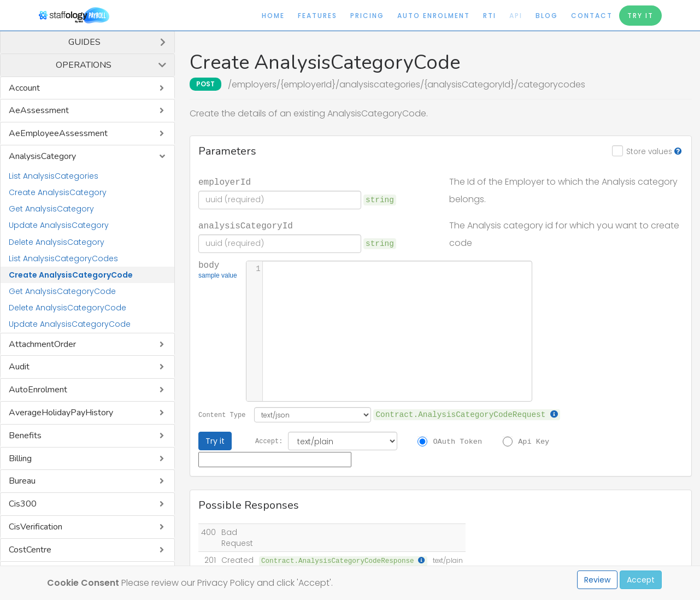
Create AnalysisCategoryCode (71, 275)
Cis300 (23, 504)
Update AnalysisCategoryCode (70, 324)
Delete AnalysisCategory (57, 242)
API (516, 16)
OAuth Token (457, 441)
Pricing (367, 16)
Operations (84, 65)
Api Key (534, 441)
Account (24, 88)
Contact (592, 16)
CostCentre (30, 550)
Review (597, 580)
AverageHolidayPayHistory (61, 413)
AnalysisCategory (42, 156)
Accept (641, 580)
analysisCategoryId (246, 225)
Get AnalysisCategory (51, 209)
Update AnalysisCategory (59, 225)
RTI (490, 16)
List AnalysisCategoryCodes (63, 258)
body (218, 270)
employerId (225, 181)
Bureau (22, 481)
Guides (84, 42)
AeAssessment (39, 110)
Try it (215, 441)
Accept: (269, 441)
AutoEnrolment (38, 390)
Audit (19, 367)
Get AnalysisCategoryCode (62, 291)
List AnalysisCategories (54, 176)
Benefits (25, 436)
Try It (640, 16)
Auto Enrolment (434, 16)
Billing (20, 458)
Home (273, 16)
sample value (218, 277)
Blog (547, 16)
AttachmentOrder (42, 344)
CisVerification (36, 527)
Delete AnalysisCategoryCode (67, 308)
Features (317, 16)
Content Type (222, 414)
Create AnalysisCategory (58, 192)
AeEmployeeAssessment (58, 133)
